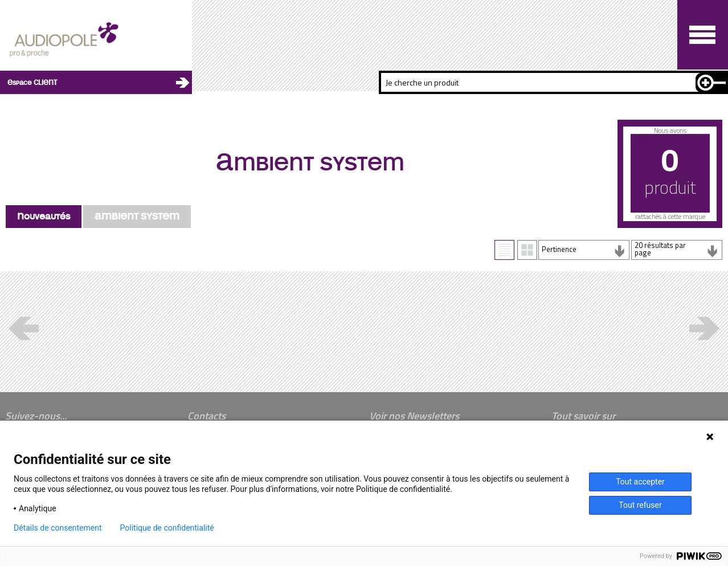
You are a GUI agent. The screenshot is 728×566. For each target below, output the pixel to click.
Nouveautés (44, 217)
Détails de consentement (58, 528)
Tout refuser (640, 505)
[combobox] (584, 250)
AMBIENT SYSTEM (137, 217)
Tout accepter (640, 482)
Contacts (206, 416)
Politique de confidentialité (167, 528)
